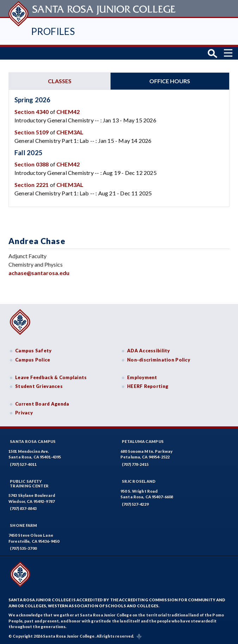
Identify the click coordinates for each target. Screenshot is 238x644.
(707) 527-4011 (23, 464)
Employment (142, 377)
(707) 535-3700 (23, 548)
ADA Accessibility (149, 351)
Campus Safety (33, 351)
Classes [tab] (60, 81)
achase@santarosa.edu (39, 273)
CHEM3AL (70, 132)
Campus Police (33, 360)
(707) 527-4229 (135, 504)
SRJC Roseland (139, 481)
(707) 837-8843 (23, 508)
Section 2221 (32, 185)
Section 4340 (32, 112)
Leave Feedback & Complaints (51, 377)
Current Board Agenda (42, 404)
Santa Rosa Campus (33, 441)
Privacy (24, 413)
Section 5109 (32, 132)
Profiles (53, 31)
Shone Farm (24, 525)
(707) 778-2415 (135, 464)
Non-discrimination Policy (159, 360)
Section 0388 (32, 164)
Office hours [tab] (170, 81)
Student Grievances (39, 386)
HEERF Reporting (148, 386)
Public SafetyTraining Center (29, 484)
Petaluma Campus (143, 441)
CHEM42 (68, 112)
